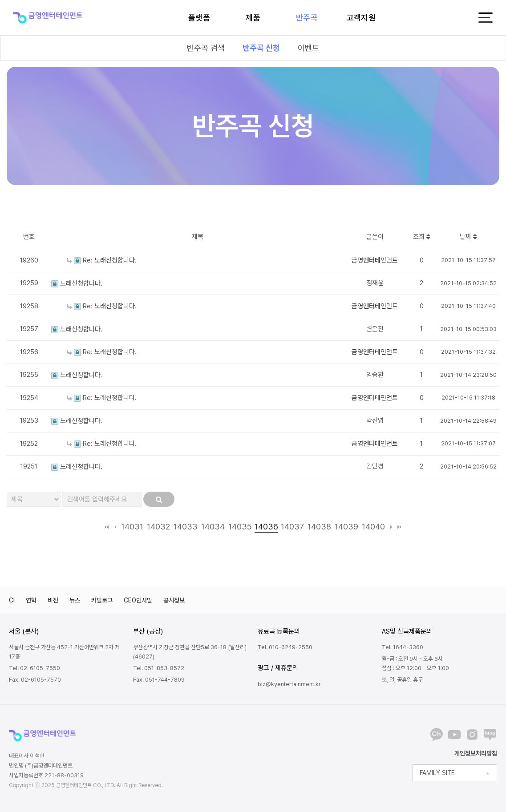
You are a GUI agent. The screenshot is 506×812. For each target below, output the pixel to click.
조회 (422, 237)
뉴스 (75, 600)
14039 (346, 527)
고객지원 (361, 18)
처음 (107, 527)
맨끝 (399, 527)
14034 (213, 527)
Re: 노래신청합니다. (102, 260)
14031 (132, 527)
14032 (158, 527)
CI (12, 600)
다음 (391, 527)
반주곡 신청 (261, 48)
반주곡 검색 (206, 48)
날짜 (468, 237)
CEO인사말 (138, 600)
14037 (292, 527)
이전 (115, 527)
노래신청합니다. (77, 283)
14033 (186, 527)
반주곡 (307, 18)
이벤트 (308, 48)
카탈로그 (102, 600)
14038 (319, 527)
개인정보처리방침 (476, 753)
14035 (240, 527)
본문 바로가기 (0, 0)
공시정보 (174, 600)
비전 (53, 600)
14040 (373, 527)
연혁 (31, 600)
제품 (253, 18)
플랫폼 (199, 18)
